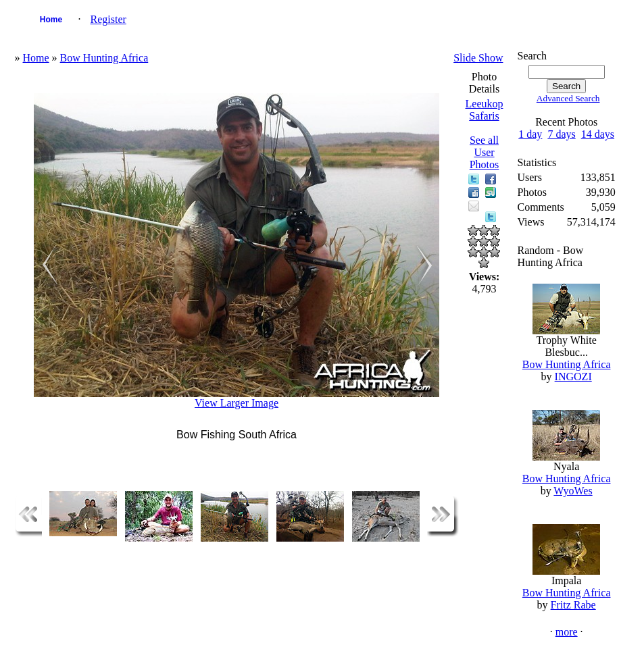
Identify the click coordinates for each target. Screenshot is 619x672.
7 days (561, 134)
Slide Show (478, 58)
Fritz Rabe (573, 605)
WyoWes (573, 491)
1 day (530, 134)
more (567, 632)
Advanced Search (568, 98)
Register (108, 19)
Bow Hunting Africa (104, 58)
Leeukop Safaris (485, 110)
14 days (598, 134)
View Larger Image (237, 403)
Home (51, 20)
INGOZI (573, 377)
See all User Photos (485, 152)
